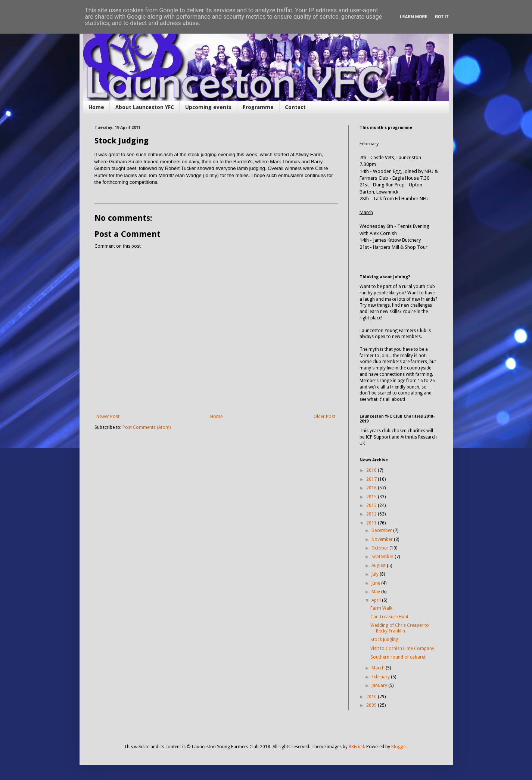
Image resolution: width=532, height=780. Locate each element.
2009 (372, 705)
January (380, 685)
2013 (372, 505)
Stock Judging (384, 640)
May (376, 592)
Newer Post (108, 417)
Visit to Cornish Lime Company (402, 649)
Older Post (324, 417)
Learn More (414, 17)
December (382, 530)
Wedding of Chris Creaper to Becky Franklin (400, 628)
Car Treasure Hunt (389, 617)
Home (96, 107)
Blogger (399, 747)
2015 (372, 497)
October (380, 548)
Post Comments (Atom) (147, 427)
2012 (372, 514)
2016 (372, 488)
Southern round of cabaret (398, 657)
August (379, 566)
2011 (372, 523)
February (381, 677)
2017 (372, 479)
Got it (442, 17)
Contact (295, 107)
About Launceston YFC (145, 107)
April (377, 600)
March (379, 668)
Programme (258, 107)
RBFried (356, 747)
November (383, 539)
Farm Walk (381, 608)
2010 (372, 697)
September (383, 557)
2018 (372, 470)
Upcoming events (208, 107)
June (376, 583)
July (376, 574)
